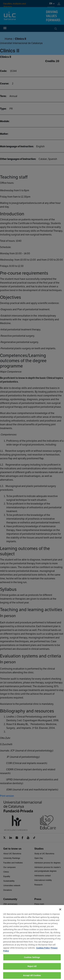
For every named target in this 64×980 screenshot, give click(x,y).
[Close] (60, 912)
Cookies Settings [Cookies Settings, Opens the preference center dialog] (32, 960)
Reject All (32, 969)
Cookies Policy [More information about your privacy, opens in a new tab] (43, 951)
